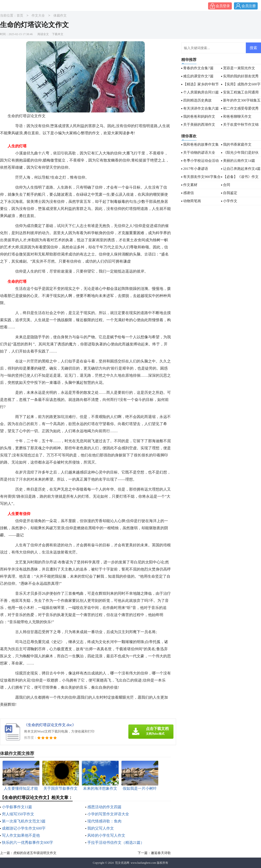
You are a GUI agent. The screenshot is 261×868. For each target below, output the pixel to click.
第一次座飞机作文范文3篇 (24, 821)
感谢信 (189, 193)
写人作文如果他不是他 (21, 835)
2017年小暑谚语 (196, 169)
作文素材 (190, 185)
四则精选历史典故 (197, 100)
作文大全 (38, 16)
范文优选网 (122, 863)
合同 (227, 185)
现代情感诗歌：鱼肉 (104, 821)
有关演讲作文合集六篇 (201, 108)
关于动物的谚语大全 (199, 153)
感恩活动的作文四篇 (104, 807)
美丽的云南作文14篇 (239, 161)
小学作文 (230, 201)
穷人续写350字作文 (18, 814)
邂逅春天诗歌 (161, 853)
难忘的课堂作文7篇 (198, 76)
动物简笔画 (192, 201)
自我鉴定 (230, 193)
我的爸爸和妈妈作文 (199, 116)
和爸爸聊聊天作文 (237, 116)
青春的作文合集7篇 (198, 68)
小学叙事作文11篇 (17, 807)
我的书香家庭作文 (237, 144)
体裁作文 (60, 16)
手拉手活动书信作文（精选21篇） (116, 842)
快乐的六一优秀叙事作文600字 (28, 842)
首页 (20, 16)
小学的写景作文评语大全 (108, 814)
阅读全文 (43, 34)
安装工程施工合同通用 (241, 92)
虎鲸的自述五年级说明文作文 (35, 853)
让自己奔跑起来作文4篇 (242, 169)
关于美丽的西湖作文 (199, 125)
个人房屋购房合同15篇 (201, 92)
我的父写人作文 (101, 828)
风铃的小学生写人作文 (106, 835)
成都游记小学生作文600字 (24, 828)
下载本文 (58, 34)
